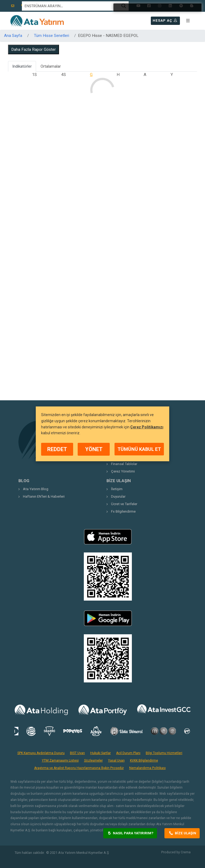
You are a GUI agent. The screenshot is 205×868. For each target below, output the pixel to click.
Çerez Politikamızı (147, 427)
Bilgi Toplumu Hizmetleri (164, 753)
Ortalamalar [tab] (51, 66)
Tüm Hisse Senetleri (52, 36)
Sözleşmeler (93, 761)
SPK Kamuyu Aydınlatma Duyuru (41, 753)
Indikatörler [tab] (22, 66)
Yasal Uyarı (116, 761)
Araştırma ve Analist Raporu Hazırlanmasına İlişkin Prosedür (79, 768)
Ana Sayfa (13, 36)
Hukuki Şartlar (100, 753)
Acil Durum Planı (128, 753)
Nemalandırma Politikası (147, 768)
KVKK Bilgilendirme (144, 761)
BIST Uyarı (77, 753)
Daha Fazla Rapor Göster (33, 49)
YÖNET (94, 449)
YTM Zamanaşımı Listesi (60, 761)
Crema (186, 852)
